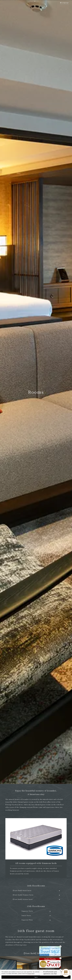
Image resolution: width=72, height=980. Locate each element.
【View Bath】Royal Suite (22, 890)
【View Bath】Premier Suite (23, 895)
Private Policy (31, 974)
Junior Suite (26, 915)
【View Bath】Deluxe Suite (22, 899)
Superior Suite (27, 911)
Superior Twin (27, 920)
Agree (36, 977)
